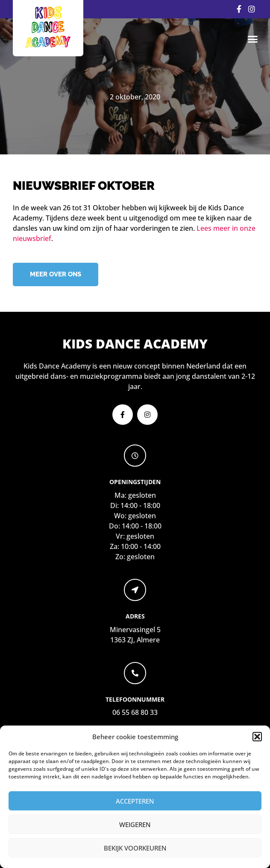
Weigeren (135, 824)
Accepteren (135, 801)
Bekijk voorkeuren (135, 848)
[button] (257, 737)
